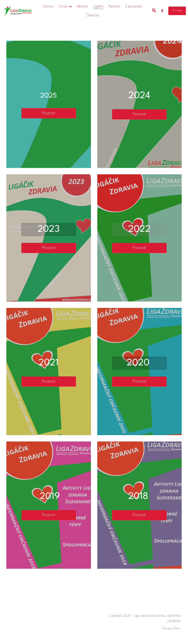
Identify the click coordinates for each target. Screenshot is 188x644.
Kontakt (177, 11)
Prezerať (49, 113)
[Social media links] (162, 11)
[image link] (17, 10)
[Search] (154, 11)
